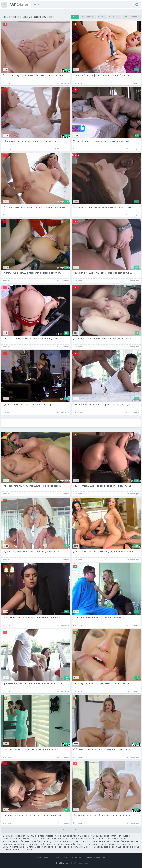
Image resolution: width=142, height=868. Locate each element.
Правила (56, 857)
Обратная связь (42, 857)
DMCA (66, 857)
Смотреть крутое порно (95, 857)
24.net (19, 5)
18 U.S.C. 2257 (76, 857)
